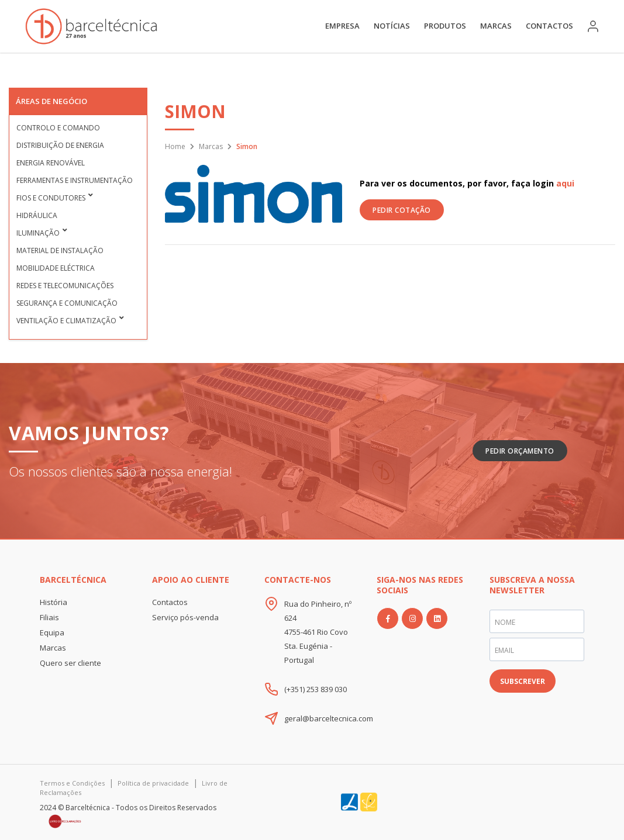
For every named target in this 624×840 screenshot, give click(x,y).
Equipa (52, 632)
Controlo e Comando (58, 128)
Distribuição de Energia (60, 145)
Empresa (342, 26)
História (54, 602)
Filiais (49, 617)
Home (175, 146)
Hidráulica (37, 215)
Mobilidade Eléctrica (56, 268)
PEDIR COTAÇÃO (402, 210)
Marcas (496, 26)
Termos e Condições (72, 783)
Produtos (445, 26)
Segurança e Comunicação (67, 303)
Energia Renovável (51, 163)
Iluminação (38, 233)
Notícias (392, 26)
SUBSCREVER (523, 681)
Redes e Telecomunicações (65, 286)
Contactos (549, 26)
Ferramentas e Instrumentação (75, 180)
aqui (565, 183)
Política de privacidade (153, 783)
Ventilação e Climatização (66, 321)
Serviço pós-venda (185, 617)
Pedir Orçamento (520, 451)
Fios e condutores (51, 198)
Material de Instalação (60, 250)
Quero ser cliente (70, 663)
